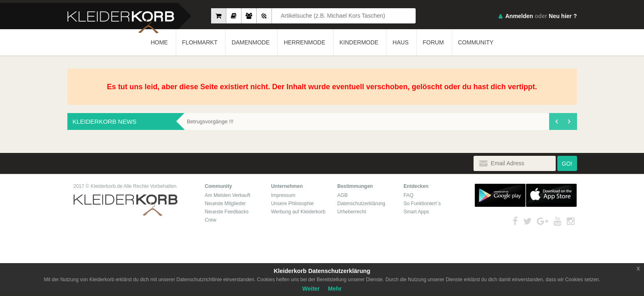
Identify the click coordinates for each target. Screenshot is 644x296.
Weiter (311, 289)
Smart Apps (416, 212)
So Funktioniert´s (422, 203)
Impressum (283, 195)
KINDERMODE (359, 42)
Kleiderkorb (125, 205)
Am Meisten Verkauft (228, 195)
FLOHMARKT (200, 42)
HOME (159, 42)
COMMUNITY (476, 42)
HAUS (401, 42)
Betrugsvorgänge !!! (210, 121)
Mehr (335, 289)
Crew (211, 220)
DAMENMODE (251, 42)
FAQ (409, 195)
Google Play (500, 195)
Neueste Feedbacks (227, 212)
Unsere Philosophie (292, 203)
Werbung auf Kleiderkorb (298, 212)
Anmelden (519, 16)
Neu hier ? (563, 16)
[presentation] (556, 121)
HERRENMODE (305, 42)
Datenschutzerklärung (361, 203)
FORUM (433, 42)
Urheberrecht (352, 212)
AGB (342, 195)
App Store (551, 195)
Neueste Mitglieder (225, 203)
